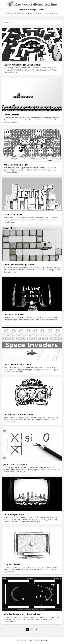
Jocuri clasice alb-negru (28, 10)
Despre (42, 10)
